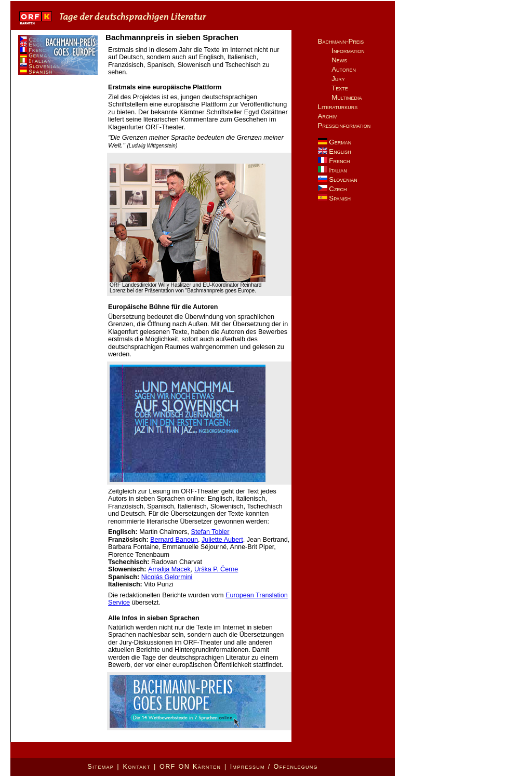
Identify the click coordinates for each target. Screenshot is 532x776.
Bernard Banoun (174, 540)
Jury (338, 79)
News (339, 60)
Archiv (328, 116)
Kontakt (136, 767)
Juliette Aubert (222, 540)
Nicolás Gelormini (167, 577)
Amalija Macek (169, 569)
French (334, 161)
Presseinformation (344, 125)
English (335, 151)
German (335, 142)
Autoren (344, 69)
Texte (340, 88)
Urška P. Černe (216, 569)
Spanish (334, 198)
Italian (332, 170)
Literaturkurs (338, 107)
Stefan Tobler (210, 532)
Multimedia (347, 97)
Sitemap (101, 767)
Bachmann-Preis (341, 41)
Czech (332, 189)
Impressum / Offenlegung (274, 767)
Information (348, 51)
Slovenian (338, 179)
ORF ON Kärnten (190, 767)
